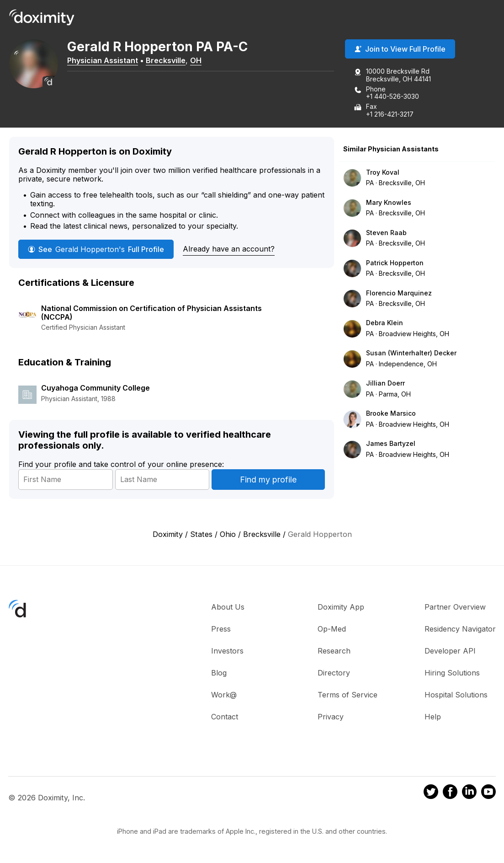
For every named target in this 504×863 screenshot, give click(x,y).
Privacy (331, 717)
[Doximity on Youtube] (488, 794)
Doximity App (341, 607)
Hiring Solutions (452, 673)
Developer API (450, 651)
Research (334, 651)
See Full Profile (96, 250)
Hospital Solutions (456, 695)
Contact (225, 717)
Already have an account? (229, 250)
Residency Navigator (460, 629)
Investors (227, 651)
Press (221, 629)
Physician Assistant (109, 61)
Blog (219, 673)
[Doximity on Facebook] (450, 794)
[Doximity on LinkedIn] (469, 794)
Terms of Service (347, 695)
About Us (228, 607)
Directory (334, 673)
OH (202, 61)
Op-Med (332, 629)
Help (433, 717)
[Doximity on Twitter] (431, 794)
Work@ (224, 695)
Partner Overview (455, 607)
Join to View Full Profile (400, 50)
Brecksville (172, 61)
